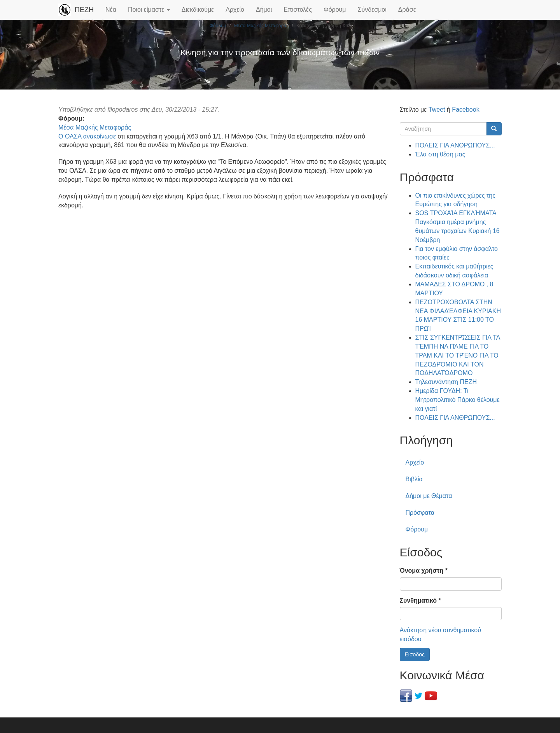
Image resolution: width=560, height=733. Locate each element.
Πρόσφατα (420, 513)
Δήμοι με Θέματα (429, 496)
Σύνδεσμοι (372, 10)
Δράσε (407, 10)
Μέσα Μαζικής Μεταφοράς (261, 26)
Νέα (111, 10)
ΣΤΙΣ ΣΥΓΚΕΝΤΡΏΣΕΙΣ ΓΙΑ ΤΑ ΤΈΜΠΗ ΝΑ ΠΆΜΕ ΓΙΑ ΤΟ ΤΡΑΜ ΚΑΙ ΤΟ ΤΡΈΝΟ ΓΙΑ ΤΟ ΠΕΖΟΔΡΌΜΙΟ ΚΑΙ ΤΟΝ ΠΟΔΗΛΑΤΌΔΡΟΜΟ (458, 355)
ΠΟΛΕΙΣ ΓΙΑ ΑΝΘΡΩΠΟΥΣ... (455, 145)
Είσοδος (415, 654)
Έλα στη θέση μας (440, 154)
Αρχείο (235, 10)
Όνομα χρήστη (424, 571)
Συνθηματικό (420, 601)
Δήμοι (264, 10)
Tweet (437, 110)
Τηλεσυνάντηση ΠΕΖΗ (446, 382)
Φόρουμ (335, 10)
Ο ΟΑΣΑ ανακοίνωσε (87, 136)
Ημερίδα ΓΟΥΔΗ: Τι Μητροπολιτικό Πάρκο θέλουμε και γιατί (458, 400)
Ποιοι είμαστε (149, 10)
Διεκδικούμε (198, 10)
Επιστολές (298, 10)
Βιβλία (414, 479)
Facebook (465, 110)
